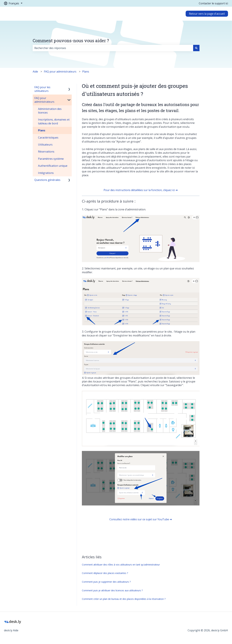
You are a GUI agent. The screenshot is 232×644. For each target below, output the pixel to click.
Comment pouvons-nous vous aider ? (71, 41)
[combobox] (113, 48)
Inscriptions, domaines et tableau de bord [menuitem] (54, 121)
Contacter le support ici (213, 3)
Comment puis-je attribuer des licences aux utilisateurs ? (112, 590)
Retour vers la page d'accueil (207, 14)
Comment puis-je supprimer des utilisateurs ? (106, 582)
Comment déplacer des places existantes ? (105, 573)
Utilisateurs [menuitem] (45, 145)
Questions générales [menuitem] (47, 180)
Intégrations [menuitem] (46, 173)
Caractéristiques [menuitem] (48, 138)
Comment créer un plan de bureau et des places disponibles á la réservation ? (124, 599)
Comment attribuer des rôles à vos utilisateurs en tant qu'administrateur (121, 565)
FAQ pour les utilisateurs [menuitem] (42, 89)
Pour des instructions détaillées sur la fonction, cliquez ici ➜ (141, 190)
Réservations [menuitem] (46, 152)
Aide (35, 72)
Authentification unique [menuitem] (53, 166)
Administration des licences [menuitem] (50, 111)
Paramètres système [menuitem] (51, 159)
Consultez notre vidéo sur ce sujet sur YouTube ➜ (141, 519)
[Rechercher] (196, 48)
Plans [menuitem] (42, 130)
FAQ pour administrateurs (60, 72)
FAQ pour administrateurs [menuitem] (44, 100)
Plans (86, 72)
